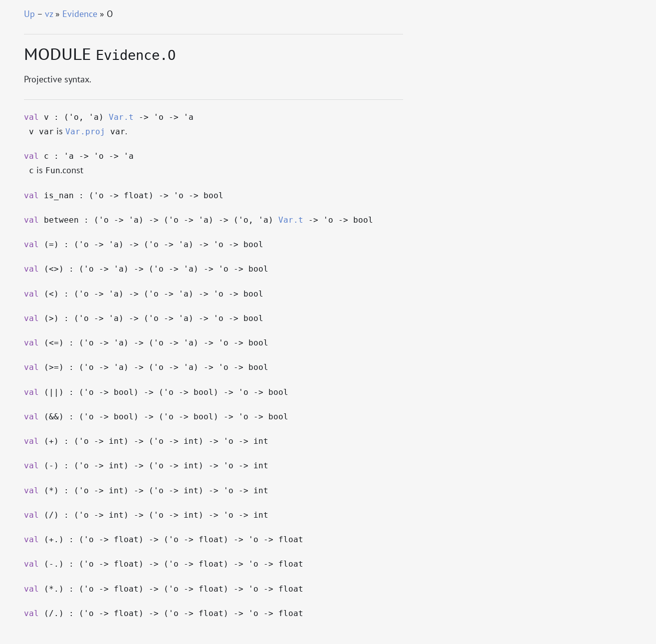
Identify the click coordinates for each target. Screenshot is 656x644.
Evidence (80, 14)
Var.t (121, 117)
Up (29, 14)
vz (49, 14)
